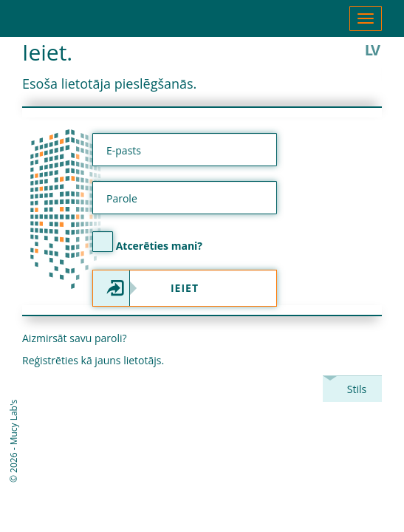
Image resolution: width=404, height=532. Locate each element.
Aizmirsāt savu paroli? (75, 338)
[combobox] (352, 389)
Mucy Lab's (14, 423)
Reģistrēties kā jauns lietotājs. (93, 360)
